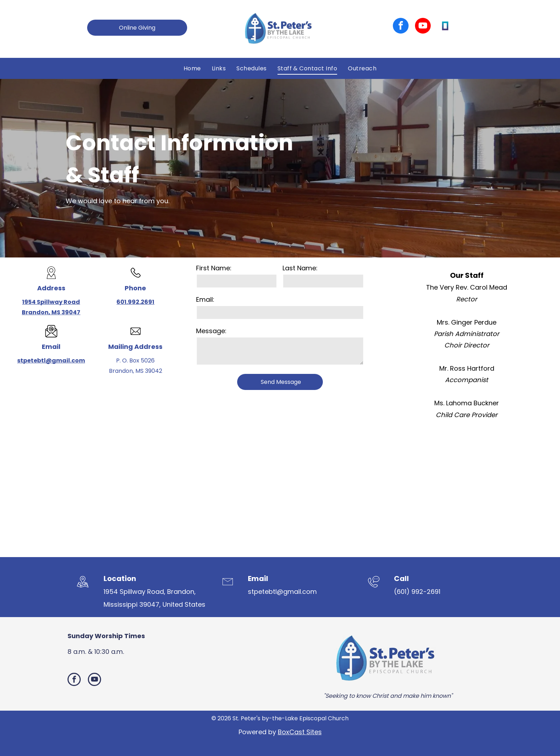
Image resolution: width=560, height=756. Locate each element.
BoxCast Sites (300, 732)
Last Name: (300, 268)
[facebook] (401, 27)
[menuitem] (192, 68)
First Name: (214, 268)
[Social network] (445, 27)
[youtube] (423, 27)
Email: (205, 299)
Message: (211, 331)
